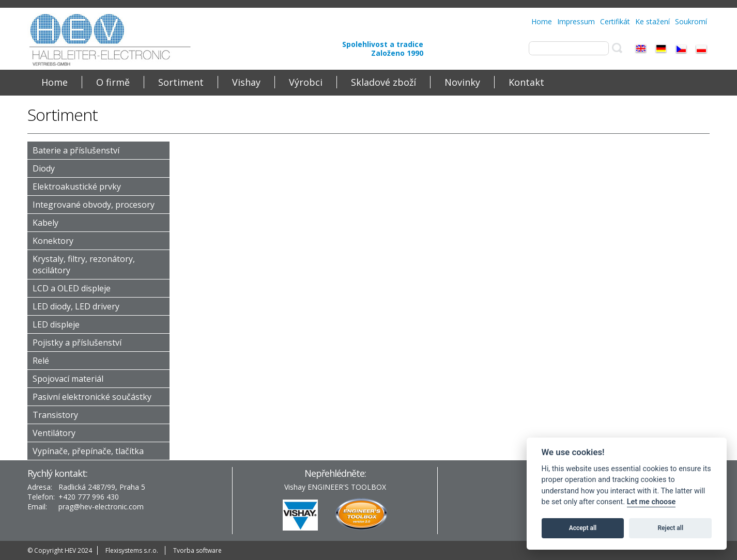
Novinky (462, 82)
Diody (44, 168)
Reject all (671, 528)
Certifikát (615, 21)
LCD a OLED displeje (72, 288)
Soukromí (691, 21)
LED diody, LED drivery (76, 306)
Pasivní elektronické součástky (92, 397)
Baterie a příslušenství (76, 150)
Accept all (583, 528)
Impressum (576, 21)
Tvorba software (197, 550)
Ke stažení (652, 21)
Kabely (45, 223)
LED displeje (56, 324)
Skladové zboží (383, 82)
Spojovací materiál (68, 379)
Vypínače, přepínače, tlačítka (88, 451)
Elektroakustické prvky (77, 186)
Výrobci (306, 82)
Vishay (246, 82)
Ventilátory (54, 433)
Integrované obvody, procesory (94, 205)
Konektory (53, 241)
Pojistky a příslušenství (77, 343)
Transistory (55, 415)
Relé (41, 361)
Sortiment (181, 82)
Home (542, 21)
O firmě (113, 82)
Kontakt (526, 82)
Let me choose (651, 502)
